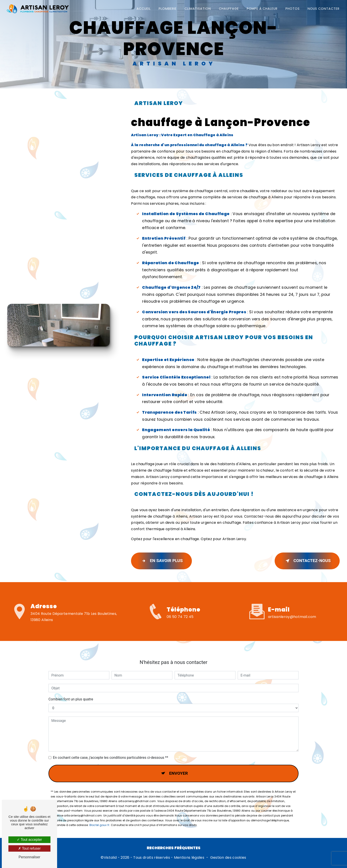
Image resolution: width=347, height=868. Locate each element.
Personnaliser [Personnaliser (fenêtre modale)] (29, 857)
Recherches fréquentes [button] (174, 848)
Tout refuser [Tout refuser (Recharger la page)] (29, 848)
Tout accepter (29, 840)
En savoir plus (161, 561)
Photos (293, 9)
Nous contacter (324, 9)
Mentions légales (189, 857)
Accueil (144, 9)
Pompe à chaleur (262, 9)
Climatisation (198, 9)
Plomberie (168, 9)
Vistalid (110, 857)
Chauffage (229, 9)
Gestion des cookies (228, 857)
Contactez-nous (307, 561)
